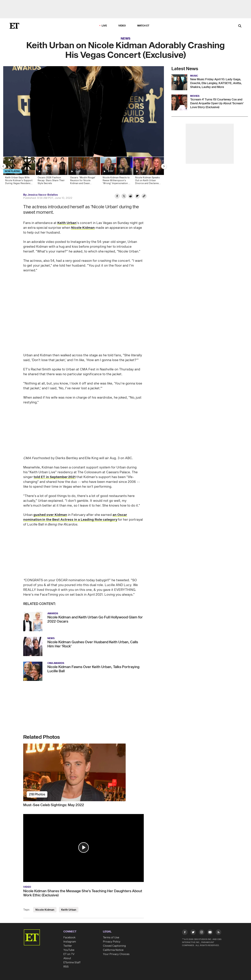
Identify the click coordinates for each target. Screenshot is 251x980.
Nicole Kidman (83, 228)
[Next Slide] (164, 166)
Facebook (69, 938)
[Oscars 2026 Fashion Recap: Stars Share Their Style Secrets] (51, 172)
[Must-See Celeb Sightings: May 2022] (83, 772)
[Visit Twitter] (193, 933)
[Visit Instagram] (202, 933)
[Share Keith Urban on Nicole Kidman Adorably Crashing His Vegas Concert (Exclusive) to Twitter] (124, 197)
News (126, 39)
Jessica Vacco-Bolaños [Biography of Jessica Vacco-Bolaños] (43, 195)
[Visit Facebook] (185, 933)
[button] (84, 848)
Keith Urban (67, 223)
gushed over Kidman (50, 515)
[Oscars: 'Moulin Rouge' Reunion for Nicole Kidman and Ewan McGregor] (84, 172)
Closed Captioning (114, 946)
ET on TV (69, 954)
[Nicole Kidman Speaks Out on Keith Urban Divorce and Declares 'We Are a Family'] (149, 172)
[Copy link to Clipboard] (144, 197)
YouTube (69, 950)
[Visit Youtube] (210, 933)
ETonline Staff (72, 963)
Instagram (70, 942)
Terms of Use (111, 938)
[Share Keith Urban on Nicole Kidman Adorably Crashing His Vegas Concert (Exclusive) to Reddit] (131, 197)
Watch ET (143, 26)
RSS (66, 967)
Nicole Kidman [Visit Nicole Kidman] (45, 910)
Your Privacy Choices (116, 954)
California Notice (113, 950)
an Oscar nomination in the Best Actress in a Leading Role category (75, 517)
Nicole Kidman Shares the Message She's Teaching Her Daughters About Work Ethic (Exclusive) (83, 893)
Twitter (68, 946)
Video (122, 26)
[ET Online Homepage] (14, 26)
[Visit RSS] (218, 933)
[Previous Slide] (3, 166)
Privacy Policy (112, 942)
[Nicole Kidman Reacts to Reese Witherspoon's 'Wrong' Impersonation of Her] (116, 172)
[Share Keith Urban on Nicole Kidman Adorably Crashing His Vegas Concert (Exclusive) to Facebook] (117, 197)
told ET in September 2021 (55, 477)
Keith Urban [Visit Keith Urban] (69, 910)
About (67, 958)
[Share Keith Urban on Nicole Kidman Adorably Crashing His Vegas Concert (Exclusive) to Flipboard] (137, 197)
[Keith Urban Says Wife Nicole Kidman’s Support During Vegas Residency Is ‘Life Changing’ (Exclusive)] (19, 172)
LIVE (104, 26)
